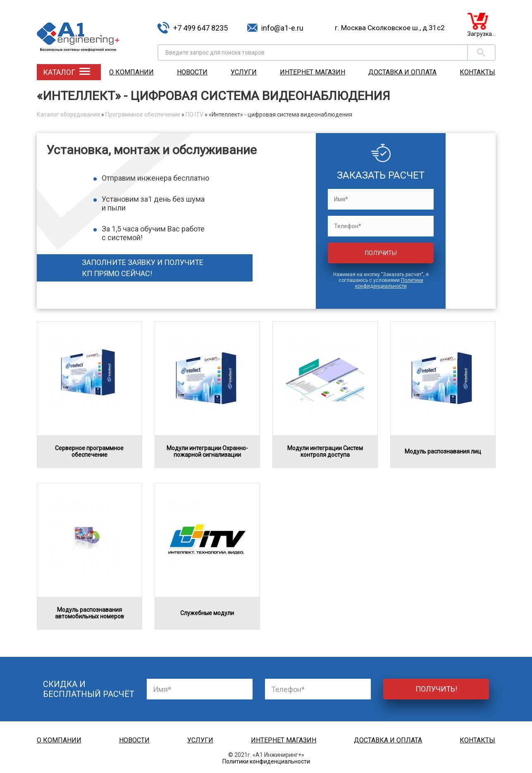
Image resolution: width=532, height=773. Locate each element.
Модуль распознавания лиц (443, 451)
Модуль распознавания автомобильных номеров (89, 613)
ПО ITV (194, 115)
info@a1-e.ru (282, 28)
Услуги (244, 72)
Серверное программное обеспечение (89, 451)
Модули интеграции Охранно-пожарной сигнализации (207, 451)
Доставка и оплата (402, 72)
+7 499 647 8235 (200, 28)
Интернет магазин (313, 72)
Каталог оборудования (68, 115)
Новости (192, 72)
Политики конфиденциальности (389, 283)
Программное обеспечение (143, 115)
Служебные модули (207, 613)
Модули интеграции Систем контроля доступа (325, 451)
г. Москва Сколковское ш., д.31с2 (390, 28)
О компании (131, 72)
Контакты (477, 72)
